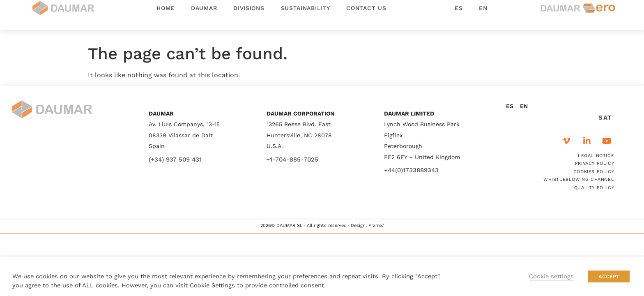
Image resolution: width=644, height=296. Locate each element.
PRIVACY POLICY (595, 163)
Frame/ (376, 225)
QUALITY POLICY (594, 188)
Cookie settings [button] (551, 276)
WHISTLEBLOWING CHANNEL (579, 179)
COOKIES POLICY (594, 172)
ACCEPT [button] (609, 276)
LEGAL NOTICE (596, 156)
